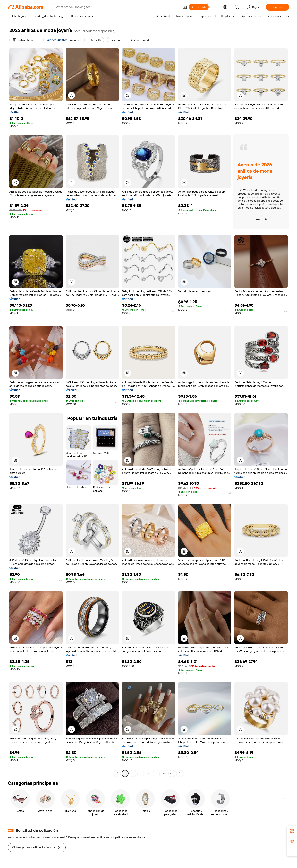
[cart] (238, 8)
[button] (185, 7)
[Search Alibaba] (118, 7)
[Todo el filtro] (23, 40)
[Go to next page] (180, 773)
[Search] (199, 7)
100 (172, 773)
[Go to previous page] (117, 773)
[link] (292, 831)
